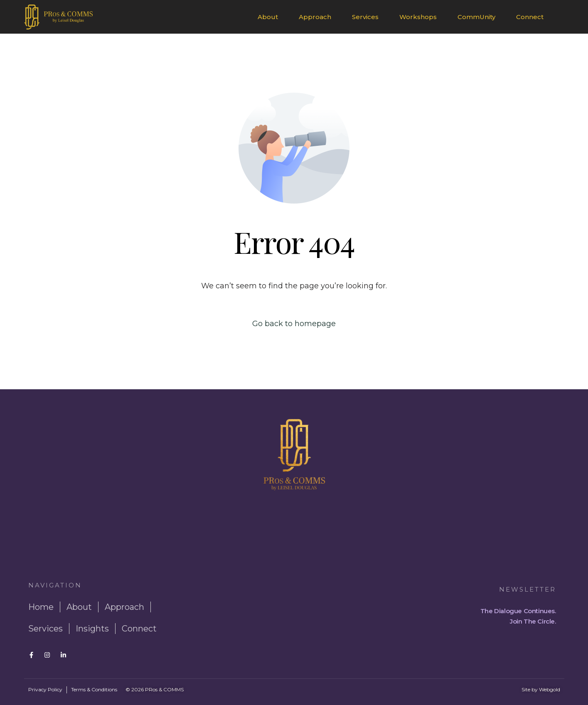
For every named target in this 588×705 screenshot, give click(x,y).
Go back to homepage (294, 324)
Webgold (550, 689)
